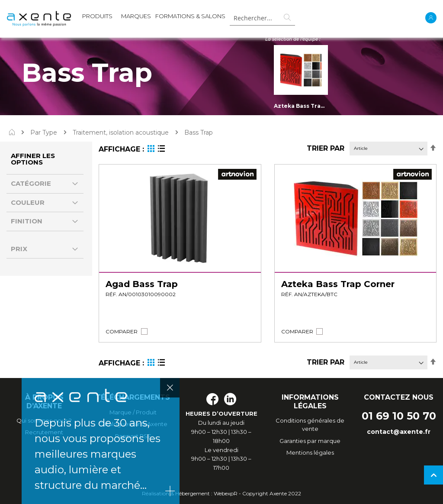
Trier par (326, 148)
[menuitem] (97, 18)
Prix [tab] (19, 249)
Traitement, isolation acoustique (121, 132)
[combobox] (262, 18)
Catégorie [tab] (31, 183)
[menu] (154, 18)
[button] (122, 331)
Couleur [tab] (28, 202)
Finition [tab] (27, 221)
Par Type (44, 132)
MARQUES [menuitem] (136, 16)
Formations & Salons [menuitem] (190, 16)
